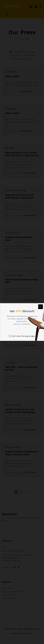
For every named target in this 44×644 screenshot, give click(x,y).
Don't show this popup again (23, 336)
